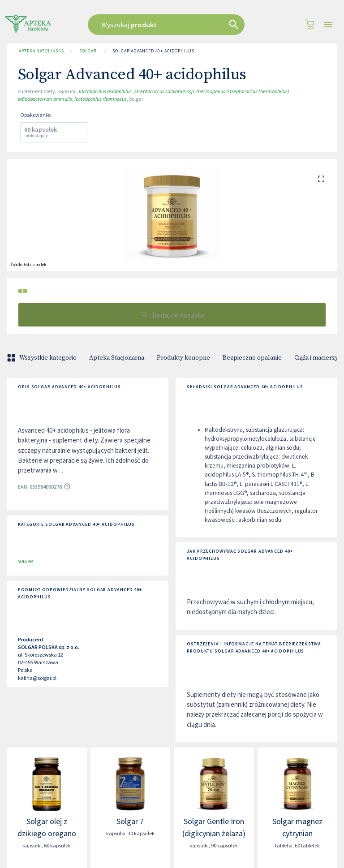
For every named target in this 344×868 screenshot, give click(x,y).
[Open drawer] (328, 25)
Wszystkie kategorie (43, 358)
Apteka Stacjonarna (117, 358)
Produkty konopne (183, 358)
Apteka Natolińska (41, 51)
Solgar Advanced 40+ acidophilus (153, 51)
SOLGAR (88, 51)
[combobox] (170, 25)
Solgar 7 (130, 821)
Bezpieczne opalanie (252, 358)
